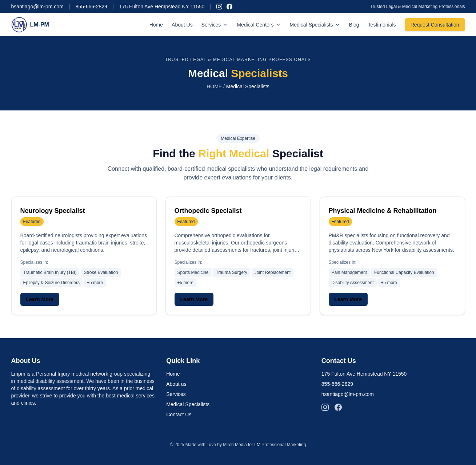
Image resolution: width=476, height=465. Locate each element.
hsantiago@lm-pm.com (37, 7)
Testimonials (382, 25)
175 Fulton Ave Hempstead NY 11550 (162, 7)
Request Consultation (435, 25)
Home (156, 25)
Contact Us (179, 415)
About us (176, 384)
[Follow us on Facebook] (229, 7)
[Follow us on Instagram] (219, 7)
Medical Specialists (315, 25)
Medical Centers (259, 25)
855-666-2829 (91, 7)
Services (215, 25)
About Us (182, 25)
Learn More (40, 299)
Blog (354, 25)
